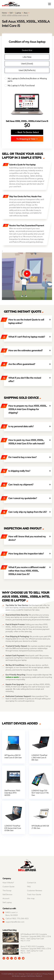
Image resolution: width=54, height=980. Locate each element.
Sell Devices (7, 894)
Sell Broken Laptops (19, 976)
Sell (11, 13)
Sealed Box (27, 50)
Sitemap (22, 974)
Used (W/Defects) (27, 70)
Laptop (18, 13)
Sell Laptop (7, 902)
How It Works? (8, 883)
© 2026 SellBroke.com (9, 974)
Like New (27, 57)
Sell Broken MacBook (35, 976)
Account (6, 898)
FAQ (29, 887)
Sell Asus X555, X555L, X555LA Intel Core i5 (27, 121)
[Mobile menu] (50, 4)
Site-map (31, 898)
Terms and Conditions (34, 974)
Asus (26, 13)
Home (4, 13)
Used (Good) (27, 64)
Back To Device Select (27, 132)
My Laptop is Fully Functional (27, 86)
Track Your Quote (34, 894)
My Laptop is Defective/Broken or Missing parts (27, 80)
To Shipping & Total (27, 139)
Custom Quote (9, 887)
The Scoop (7, 891)
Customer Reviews (35, 891)
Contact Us (32, 883)
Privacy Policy (47, 974)
